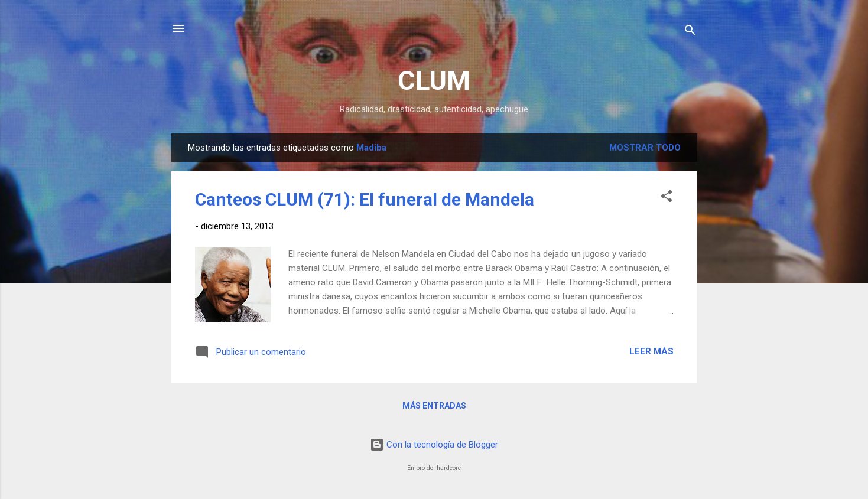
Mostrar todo (645, 148)
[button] (667, 198)
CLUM (434, 81)
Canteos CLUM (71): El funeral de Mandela (365, 199)
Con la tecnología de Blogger (434, 445)
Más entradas (434, 406)
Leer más (651, 351)
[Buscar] (690, 32)
